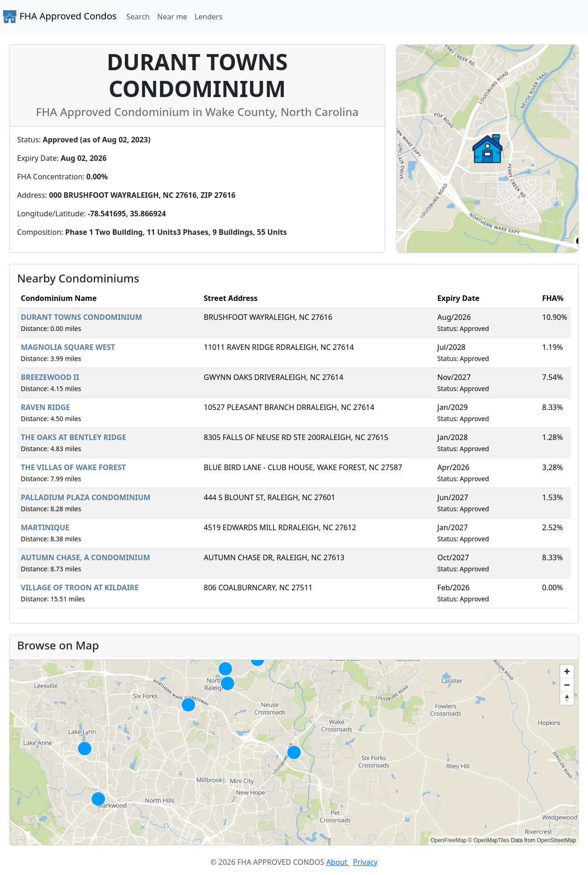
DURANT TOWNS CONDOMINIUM (81, 317)
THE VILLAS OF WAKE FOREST (73, 467)
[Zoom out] (567, 685)
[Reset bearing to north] (567, 698)
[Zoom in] (567, 671)
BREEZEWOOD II (50, 377)
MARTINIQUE (45, 527)
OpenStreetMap (556, 840)
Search (138, 17)
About (338, 862)
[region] (294, 753)
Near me (172, 17)
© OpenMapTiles (489, 840)
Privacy (365, 862)
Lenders (208, 17)
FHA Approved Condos (59, 17)
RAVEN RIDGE (45, 407)
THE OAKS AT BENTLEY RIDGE (73, 437)
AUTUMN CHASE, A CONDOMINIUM (86, 557)
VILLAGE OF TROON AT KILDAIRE (80, 587)
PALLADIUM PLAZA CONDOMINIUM (86, 497)
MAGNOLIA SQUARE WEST (68, 347)
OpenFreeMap (448, 840)
